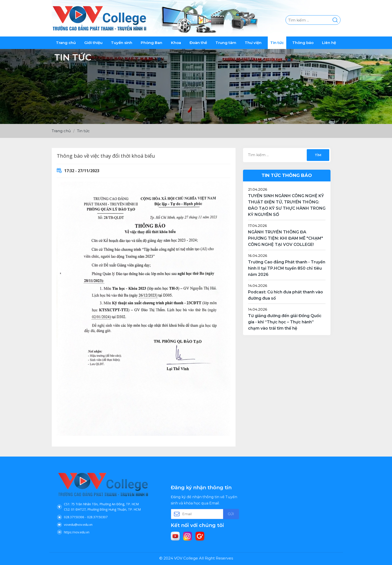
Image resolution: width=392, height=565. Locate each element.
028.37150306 (86, 512)
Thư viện (253, 43)
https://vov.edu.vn (87, 521)
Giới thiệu (93, 43)
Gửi (220, 513)
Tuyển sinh (122, 43)
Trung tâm (226, 43)
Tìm (318, 155)
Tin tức (277, 43)
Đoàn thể (198, 43)
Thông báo (303, 43)
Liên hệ (329, 43)
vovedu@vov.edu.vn (88, 517)
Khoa (176, 43)
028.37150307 (100, 512)
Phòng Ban (151, 43)
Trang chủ (66, 43)
